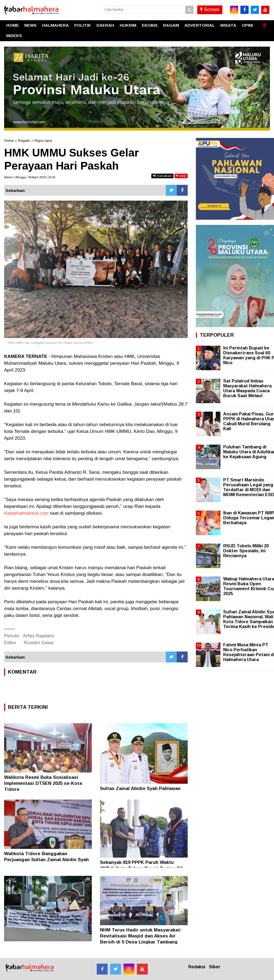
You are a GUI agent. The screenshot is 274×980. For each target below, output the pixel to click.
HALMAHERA (55, 25)
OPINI (247, 25)
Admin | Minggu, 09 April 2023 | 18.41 (30, 177)
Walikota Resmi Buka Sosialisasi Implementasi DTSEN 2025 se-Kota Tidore (43, 783)
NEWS (30, 25)
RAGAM (171, 25)
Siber (215, 967)
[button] (264, 23)
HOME (13, 25)
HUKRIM (128, 25)
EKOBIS (150, 25)
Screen (210, 10)
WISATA (228, 25)
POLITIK (83, 25)
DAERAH (105, 25)
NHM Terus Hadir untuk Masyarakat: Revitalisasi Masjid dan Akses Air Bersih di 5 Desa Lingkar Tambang (141, 936)
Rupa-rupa (43, 141)
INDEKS (14, 36)
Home (9, 141)
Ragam (24, 141)
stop (181, 176)
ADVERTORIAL (200, 25)
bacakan (162, 176)
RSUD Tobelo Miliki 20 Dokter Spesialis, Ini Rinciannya (246, 551)
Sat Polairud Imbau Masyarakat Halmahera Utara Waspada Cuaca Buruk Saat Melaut (247, 388)
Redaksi (197, 967)
